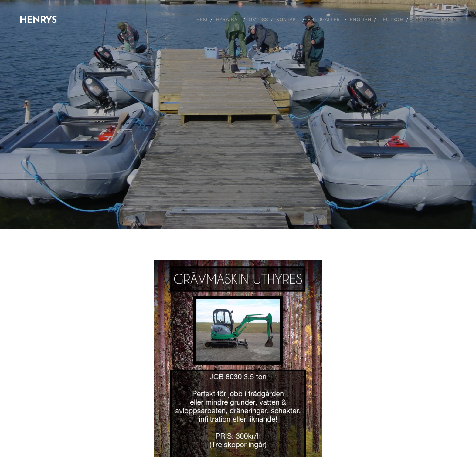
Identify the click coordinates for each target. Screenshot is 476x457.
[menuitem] (201, 20)
